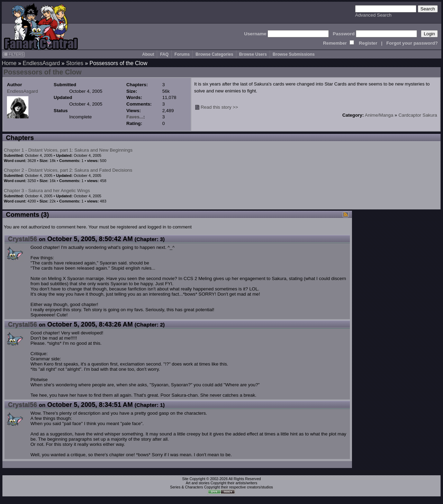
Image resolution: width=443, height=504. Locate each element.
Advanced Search (373, 15)
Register (368, 43)
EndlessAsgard (41, 63)
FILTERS (14, 54)
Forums (182, 54)
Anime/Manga (379, 115)
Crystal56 (22, 239)
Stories (75, 63)
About (148, 54)
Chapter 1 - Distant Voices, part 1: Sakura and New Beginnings (68, 150)
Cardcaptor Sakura (418, 115)
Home (9, 63)
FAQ (164, 54)
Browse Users (253, 54)
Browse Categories (214, 54)
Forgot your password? (412, 43)
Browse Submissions (294, 54)
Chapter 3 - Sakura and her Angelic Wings (47, 191)
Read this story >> (219, 107)
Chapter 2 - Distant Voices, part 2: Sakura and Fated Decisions (68, 170)
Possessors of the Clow (43, 72)
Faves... (135, 117)
